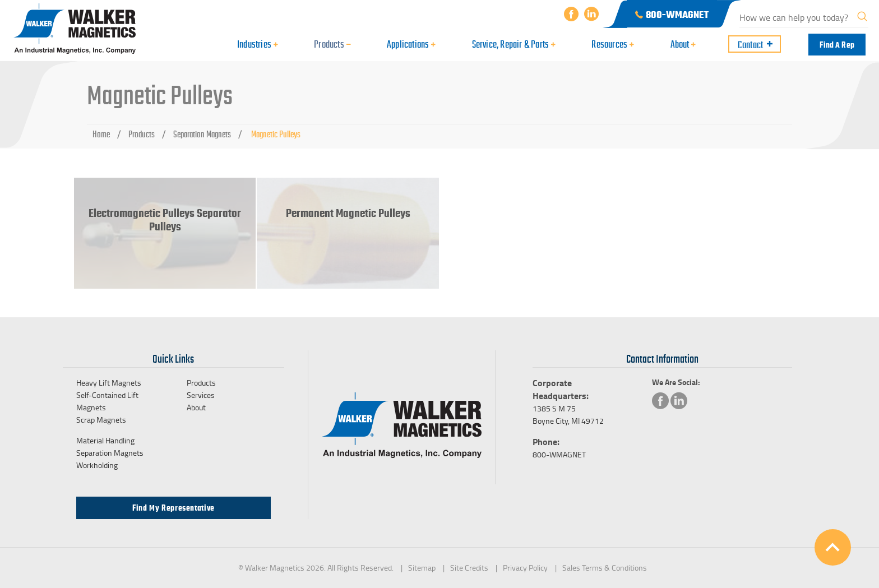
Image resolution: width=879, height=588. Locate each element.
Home (101, 135)
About (196, 407)
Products (142, 135)
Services (201, 395)
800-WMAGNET (559, 454)
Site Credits (469, 568)
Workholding (97, 465)
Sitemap (422, 568)
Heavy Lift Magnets (109, 383)
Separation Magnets (202, 135)
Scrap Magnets (101, 420)
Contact (750, 45)
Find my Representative (174, 508)
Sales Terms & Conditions (605, 568)
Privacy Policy (525, 568)
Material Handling (105, 440)
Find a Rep (837, 45)
